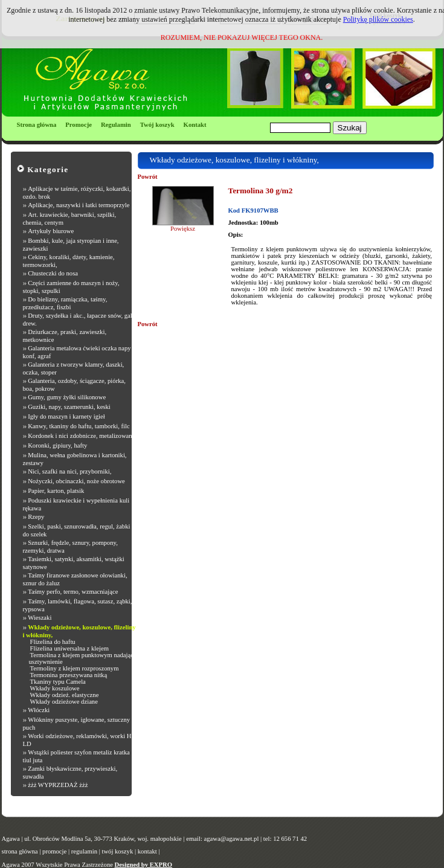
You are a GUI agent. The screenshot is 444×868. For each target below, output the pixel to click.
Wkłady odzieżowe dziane (64, 702)
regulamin (84, 851)
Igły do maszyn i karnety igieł (66, 416)
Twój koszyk (157, 125)
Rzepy (36, 517)
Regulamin (116, 125)
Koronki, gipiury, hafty (57, 445)
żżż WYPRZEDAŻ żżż (58, 785)
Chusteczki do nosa (53, 273)
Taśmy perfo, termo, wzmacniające (73, 592)
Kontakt (195, 125)
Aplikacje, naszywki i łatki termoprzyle (79, 205)
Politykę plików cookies (378, 19)
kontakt (147, 851)
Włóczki (39, 710)
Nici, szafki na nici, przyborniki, (69, 471)
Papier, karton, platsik (56, 491)
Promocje (79, 125)
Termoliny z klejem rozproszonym (75, 668)
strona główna (20, 851)
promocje (54, 851)
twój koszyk (117, 851)
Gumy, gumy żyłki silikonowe (67, 397)
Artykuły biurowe (51, 231)
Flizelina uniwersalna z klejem (70, 648)
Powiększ (183, 229)
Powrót (148, 177)
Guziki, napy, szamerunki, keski (69, 407)
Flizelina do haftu (53, 642)
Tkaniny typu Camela (58, 682)
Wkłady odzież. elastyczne (65, 695)
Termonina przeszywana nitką (69, 675)
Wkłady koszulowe (55, 688)
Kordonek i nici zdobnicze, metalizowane (81, 436)
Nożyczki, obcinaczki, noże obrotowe (76, 481)
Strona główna (37, 125)
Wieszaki (40, 618)
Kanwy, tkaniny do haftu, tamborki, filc (79, 426)
